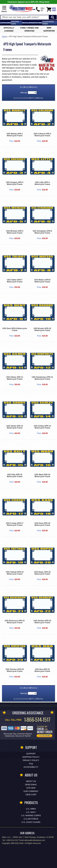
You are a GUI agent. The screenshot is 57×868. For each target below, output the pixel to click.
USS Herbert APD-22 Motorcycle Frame (42, 622)
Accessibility (31, 767)
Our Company (31, 791)
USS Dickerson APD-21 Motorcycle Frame (15, 622)
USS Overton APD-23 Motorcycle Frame (15, 670)
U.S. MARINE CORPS (31, 815)
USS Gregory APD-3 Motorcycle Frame (15, 183)
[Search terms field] (25, 17)
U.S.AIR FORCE (31, 819)
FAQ (31, 764)
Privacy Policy (31, 760)
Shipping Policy (31, 757)
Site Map (31, 788)
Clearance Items (48, 23)
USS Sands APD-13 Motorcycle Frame (15, 427)
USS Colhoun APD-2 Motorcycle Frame (42, 135)
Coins (8, 23)
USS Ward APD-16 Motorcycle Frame (42, 476)
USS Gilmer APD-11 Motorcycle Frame (15, 378)
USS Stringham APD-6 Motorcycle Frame (42, 232)
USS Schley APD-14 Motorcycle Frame (42, 427)
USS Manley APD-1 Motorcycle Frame (15, 135)
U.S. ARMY (31, 809)
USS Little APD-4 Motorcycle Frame (42, 183)
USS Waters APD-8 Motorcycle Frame (42, 281)
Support (31, 754)
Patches (38, 23)
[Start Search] (53, 17)
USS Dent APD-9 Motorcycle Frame (15, 329)
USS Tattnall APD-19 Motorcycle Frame (15, 573)
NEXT (31, 98)
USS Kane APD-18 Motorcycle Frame (42, 524)
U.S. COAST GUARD (31, 822)
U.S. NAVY (31, 812)
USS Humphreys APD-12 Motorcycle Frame (42, 378)
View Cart (31, 795)
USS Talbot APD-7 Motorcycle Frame (15, 281)
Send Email (31, 785)
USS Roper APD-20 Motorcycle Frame (42, 573)
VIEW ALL (39, 98)
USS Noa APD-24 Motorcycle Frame (42, 670)
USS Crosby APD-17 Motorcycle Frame (15, 524)
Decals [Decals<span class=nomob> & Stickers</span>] (26, 23)
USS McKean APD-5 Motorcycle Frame (15, 232)
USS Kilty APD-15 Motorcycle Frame (15, 476)
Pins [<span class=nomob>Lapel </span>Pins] (32, 23)
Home (4, 37)
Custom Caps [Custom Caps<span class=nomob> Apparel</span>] (15, 23)
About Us (31, 781)
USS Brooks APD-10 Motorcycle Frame (42, 329)
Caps (3, 23)
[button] (4, 9)
